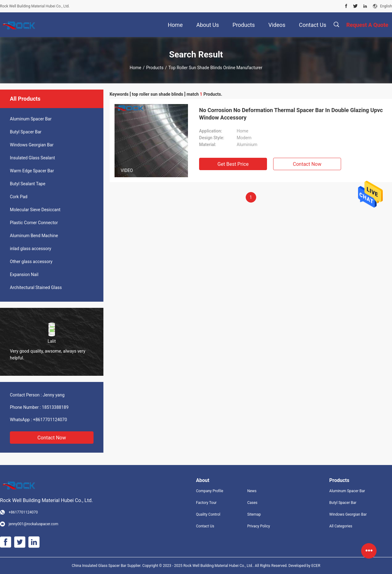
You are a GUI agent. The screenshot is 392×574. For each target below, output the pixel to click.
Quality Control (208, 514)
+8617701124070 (50, 420)
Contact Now (52, 438)
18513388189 (55, 407)
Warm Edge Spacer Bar (32, 171)
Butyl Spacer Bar (26, 132)
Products (155, 68)
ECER (316, 566)
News (252, 491)
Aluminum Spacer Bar (31, 119)
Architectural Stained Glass (36, 287)
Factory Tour (206, 503)
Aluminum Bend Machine (34, 236)
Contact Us (205, 526)
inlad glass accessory (31, 249)
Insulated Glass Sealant (32, 158)
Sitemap (254, 514)
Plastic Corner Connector (34, 223)
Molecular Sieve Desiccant (35, 210)
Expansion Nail (24, 274)
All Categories (341, 526)
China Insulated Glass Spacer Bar (99, 566)
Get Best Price (233, 164)
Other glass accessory (31, 262)
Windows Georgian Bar (32, 145)
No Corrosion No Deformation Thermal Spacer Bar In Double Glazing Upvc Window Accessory (291, 114)
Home (136, 68)
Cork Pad (19, 197)
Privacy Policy (259, 526)
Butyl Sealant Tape (28, 184)
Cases (252, 503)
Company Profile (210, 491)
